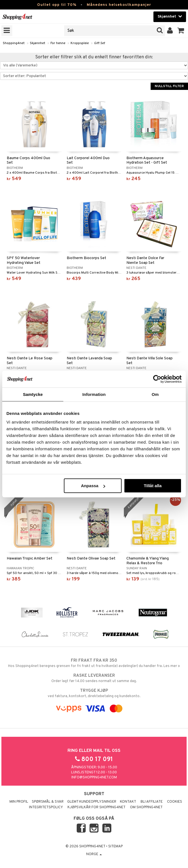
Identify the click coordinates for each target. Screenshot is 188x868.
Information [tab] (94, 394)
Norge (94, 854)
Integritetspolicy (46, 807)
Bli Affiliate (152, 802)
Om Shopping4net (146, 807)
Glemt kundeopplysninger (92, 802)
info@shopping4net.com (94, 778)
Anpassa (93, 486)
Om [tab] (155, 394)
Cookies (175, 802)
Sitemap (115, 847)
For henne (58, 43)
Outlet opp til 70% (57, 5)
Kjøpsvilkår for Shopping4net (97, 807)
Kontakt (128, 802)
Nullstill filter (169, 86)
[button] (181, 31)
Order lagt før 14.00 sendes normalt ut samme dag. (94, 678)
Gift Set (99, 43)
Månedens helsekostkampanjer (119, 5)
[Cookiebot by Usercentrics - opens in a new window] (157, 379)
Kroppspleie (80, 43)
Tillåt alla (153, 486)
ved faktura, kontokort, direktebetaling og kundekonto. (94, 693)
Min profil (19, 802)
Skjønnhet (38, 43)
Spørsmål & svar (48, 802)
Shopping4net (14, 43)
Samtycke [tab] (33, 394)
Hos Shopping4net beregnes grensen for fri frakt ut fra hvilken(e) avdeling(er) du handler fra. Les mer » (94, 663)
